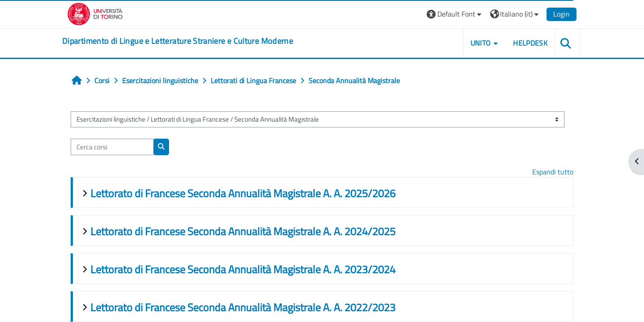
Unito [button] (481, 43)
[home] (178, 41)
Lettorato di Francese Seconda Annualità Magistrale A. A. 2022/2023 (243, 307)
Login (561, 14)
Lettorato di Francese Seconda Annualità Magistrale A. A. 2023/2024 (243, 269)
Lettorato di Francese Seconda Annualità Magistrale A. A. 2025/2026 (243, 193)
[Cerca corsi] (112, 147)
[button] (455, 14)
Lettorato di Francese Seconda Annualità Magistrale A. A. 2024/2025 (243, 231)
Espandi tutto (553, 172)
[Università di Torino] (95, 13)
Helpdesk (530, 43)
